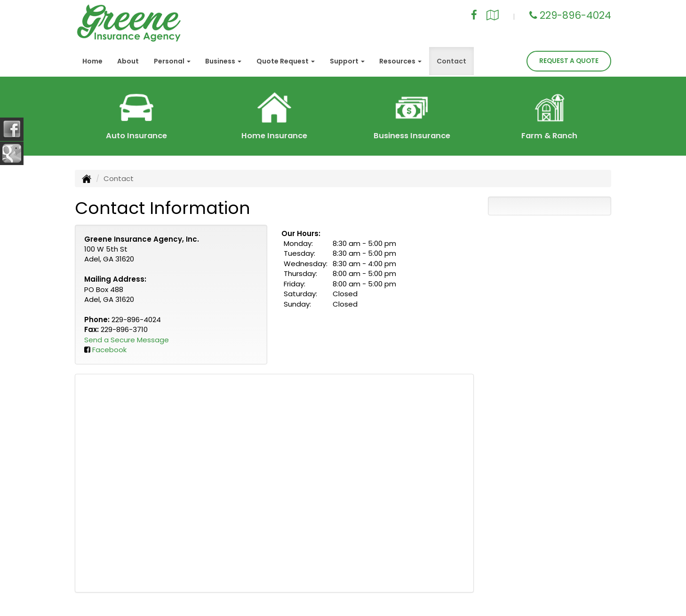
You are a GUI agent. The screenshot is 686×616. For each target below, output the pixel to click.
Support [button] (347, 61)
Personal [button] (172, 61)
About (128, 61)
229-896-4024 (575, 15)
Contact (451, 61)
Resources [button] (400, 61)
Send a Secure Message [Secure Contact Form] (127, 340)
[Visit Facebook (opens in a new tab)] (474, 16)
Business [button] (223, 61)
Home (92, 61)
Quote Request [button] (286, 61)
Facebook (109, 350)
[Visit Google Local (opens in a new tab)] (493, 16)
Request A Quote (569, 61)
